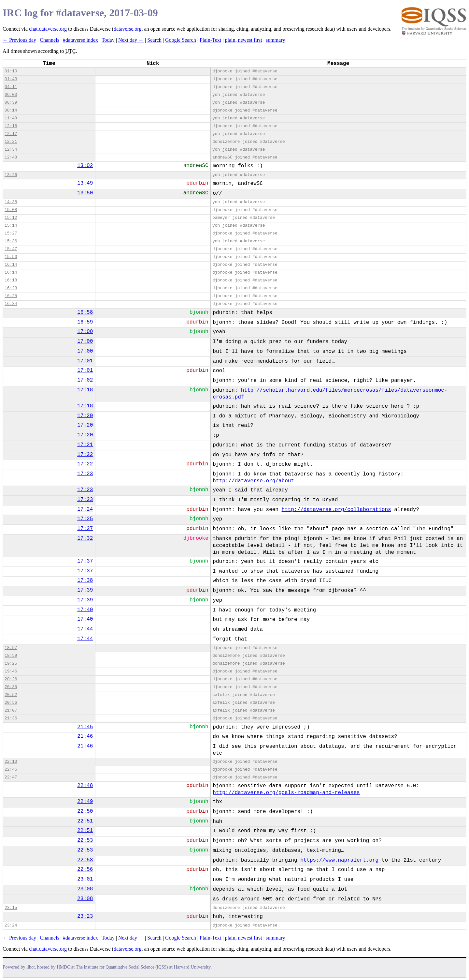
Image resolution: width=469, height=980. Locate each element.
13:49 (85, 183)
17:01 (85, 361)
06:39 (11, 103)
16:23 (11, 288)
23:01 (85, 879)
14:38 (11, 202)
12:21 (11, 142)
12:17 (11, 134)
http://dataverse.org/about (253, 481)
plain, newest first (244, 40)
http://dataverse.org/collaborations (336, 510)
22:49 (85, 802)
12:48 (11, 157)
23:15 (11, 908)
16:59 (85, 322)
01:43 (11, 79)
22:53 (85, 840)
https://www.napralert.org (339, 860)
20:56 (11, 703)
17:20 (85, 416)
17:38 (85, 580)
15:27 (11, 233)
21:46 (85, 736)
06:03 (11, 95)
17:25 (85, 519)
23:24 (11, 925)
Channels (50, 40)
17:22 (85, 455)
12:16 (11, 126)
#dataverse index (80, 40)
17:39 (85, 590)
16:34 (11, 304)
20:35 (11, 687)
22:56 (85, 869)
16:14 (11, 265)
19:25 (11, 663)
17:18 (85, 390)
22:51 (85, 821)
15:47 (11, 249)
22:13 (11, 762)
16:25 (11, 296)
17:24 (85, 509)
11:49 (11, 118)
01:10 (11, 71)
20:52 (11, 695)
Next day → (131, 40)
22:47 (11, 777)
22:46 (11, 769)
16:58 (85, 312)
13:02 (85, 166)
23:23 (85, 916)
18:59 (11, 656)
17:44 (85, 629)
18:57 (11, 648)
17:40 (85, 610)
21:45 (85, 727)
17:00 (85, 332)
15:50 (11, 257)
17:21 (85, 445)
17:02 (85, 380)
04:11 (11, 87)
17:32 (85, 538)
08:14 (11, 110)
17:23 (85, 474)
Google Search (181, 40)
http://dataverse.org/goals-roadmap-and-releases (286, 793)
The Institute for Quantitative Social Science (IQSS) (122, 967)
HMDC (63, 967)
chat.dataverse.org (48, 29)
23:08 (85, 889)
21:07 (11, 710)
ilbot (31, 967)
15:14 (11, 226)
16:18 (11, 280)
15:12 (11, 218)
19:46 (11, 671)
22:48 (85, 786)
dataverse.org (128, 29)
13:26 (11, 175)
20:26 (11, 679)
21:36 (11, 718)
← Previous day (19, 40)
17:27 (85, 529)
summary (276, 40)
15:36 (11, 241)
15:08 (11, 210)
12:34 (11, 150)
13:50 (85, 193)
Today (108, 40)
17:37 (85, 561)
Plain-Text (210, 40)
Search (154, 40)
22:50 (85, 811)
